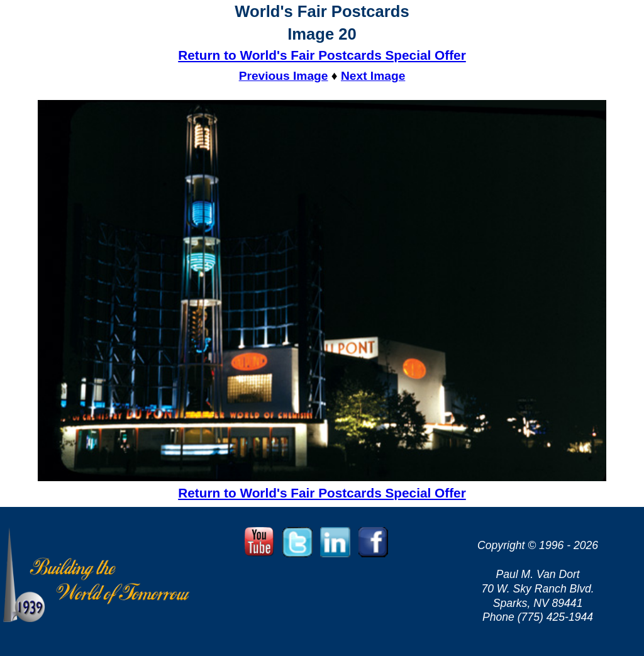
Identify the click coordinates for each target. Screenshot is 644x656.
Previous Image (284, 76)
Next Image (373, 76)
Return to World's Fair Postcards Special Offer (322, 55)
